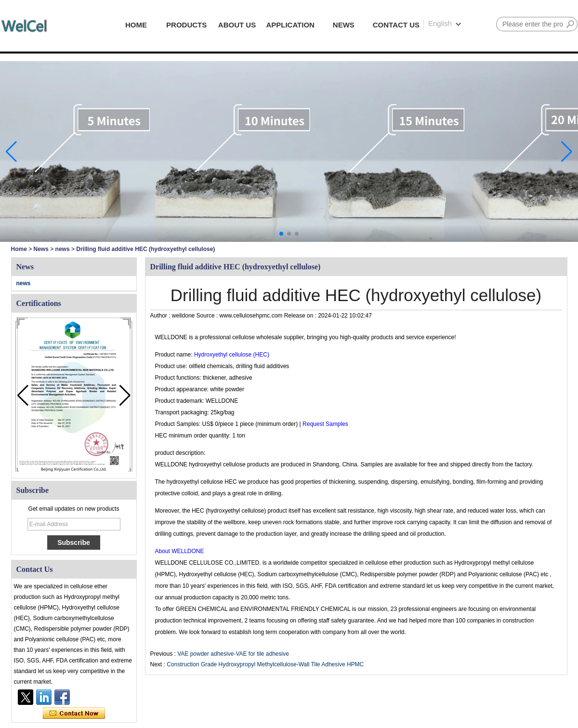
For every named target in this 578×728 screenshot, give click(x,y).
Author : (161, 316)
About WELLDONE (180, 551)
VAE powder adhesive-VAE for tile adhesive (233, 654)
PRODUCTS (186, 25)
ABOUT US (237, 25)
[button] (281, 234)
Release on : (301, 316)
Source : (208, 316)
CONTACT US (396, 25)
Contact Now (74, 714)
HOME (136, 25)
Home (19, 249)
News (41, 249)
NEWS (344, 25)
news (63, 249)
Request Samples (325, 424)
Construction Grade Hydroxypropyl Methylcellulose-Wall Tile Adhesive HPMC (265, 664)
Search (570, 24)
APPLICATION (290, 25)
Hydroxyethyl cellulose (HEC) (231, 355)
